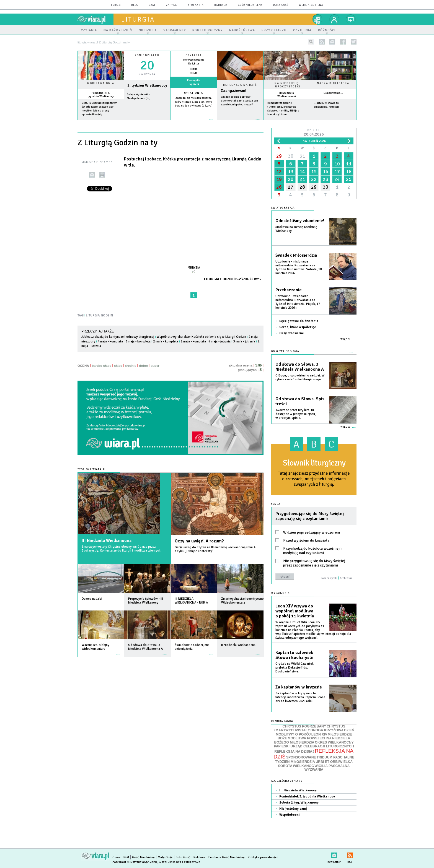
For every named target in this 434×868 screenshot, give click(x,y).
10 (337, 164)
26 (279, 187)
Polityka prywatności (263, 857)
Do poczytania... (333, 93)
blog (135, 5)
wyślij (92, 175)
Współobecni (289, 815)
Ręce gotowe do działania (299, 321)
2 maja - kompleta (166, 341)
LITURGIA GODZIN (100, 315)
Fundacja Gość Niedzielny (227, 857)
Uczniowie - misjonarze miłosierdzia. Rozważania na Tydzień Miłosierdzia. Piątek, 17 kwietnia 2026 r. (298, 302)
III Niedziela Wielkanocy (298, 790)
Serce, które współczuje (298, 327)
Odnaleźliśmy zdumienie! (300, 221)
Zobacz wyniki (329, 578)
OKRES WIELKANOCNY (334, 742)
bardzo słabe (102, 366)
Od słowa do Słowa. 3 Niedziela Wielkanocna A (300, 367)
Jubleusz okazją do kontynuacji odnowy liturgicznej (118, 337)
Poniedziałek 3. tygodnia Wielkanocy (101, 95)
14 (302, 171)
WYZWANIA (314, 770)
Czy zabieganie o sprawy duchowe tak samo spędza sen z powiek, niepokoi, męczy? (239, 101)
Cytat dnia (194, 93)
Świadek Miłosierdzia (296, 255)
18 (349, 171)
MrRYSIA (194, 267)
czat (152, 5)
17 (337, 171)
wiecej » (147, 123)
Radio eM (221, 5)
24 (337, 179)
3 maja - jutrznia (244, 341)
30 (291, 156)
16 (325, 171)
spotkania (196, 5)
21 (302, 179)
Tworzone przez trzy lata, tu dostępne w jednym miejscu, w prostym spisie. (296, 414)
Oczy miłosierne (292, 333)
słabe (118, 366)
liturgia (138, 19)
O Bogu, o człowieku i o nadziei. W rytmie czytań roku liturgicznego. (300, 377)
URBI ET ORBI (327, 762)
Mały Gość (281, 5)
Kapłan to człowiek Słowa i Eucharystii (294, 655)
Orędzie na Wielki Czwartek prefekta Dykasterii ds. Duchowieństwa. (294, 668)
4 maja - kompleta (110, 341)
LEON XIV (319, 734)
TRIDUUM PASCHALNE (335, 757)
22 (314, 179)
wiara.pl (95, 19)
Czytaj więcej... (240, 122)
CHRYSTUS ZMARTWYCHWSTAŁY (309, 728)
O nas (116, 857)
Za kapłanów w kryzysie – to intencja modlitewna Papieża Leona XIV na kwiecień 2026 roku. (300, 697)
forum (116, 5)
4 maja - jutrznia (219, 341)
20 (291, 179)
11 (349, 164)
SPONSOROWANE (301, 757)
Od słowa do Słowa (285, 351)
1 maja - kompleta (193, 341)
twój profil (334, 19)
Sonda (276, 504)
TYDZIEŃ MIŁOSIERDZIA (295, 762)
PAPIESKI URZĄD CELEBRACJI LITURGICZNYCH (314, 746)
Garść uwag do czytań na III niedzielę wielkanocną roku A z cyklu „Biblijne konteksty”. (215, 549)
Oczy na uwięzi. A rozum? (199, 541)
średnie (131, 366)
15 (314, 171)
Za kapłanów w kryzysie (299, 687)
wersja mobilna (311, 5)
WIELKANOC (303, 766)
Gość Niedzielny (250, 5)
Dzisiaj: (314, 133)
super (155, 366)
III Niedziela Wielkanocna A (287, 95)
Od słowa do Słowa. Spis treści (300, 401)
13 (291, 171)
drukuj (102, 175)
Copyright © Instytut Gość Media (135, 862)
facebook (343, 42)
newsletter (332, 42)
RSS (350, 854)
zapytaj (172, 5)
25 (349, 179)
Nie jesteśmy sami (293, 809)
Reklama (199, 857)
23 (325, 179)
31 (302, 156)
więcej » (101, 123)
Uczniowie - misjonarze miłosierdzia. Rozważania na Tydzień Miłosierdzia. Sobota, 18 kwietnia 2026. (299, 267)
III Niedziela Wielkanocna (107, 540)
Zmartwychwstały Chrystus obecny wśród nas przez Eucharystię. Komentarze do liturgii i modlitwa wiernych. (122, 549)
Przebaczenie (289, 290)
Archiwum (346, 578)
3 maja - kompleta (138, 341)
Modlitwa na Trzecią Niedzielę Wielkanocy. (296, 229)
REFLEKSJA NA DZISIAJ (294, 752)
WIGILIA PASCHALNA (332, 766)
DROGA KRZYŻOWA (327, 730)
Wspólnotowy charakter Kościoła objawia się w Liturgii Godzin (201, 337)
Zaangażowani (234, 91)
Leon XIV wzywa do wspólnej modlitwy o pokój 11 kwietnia (295, 611)
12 (279, 171)
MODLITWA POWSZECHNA (310, 738)
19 (279, 179)
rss (322, 42)
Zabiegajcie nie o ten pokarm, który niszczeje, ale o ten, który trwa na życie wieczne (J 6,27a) (194, 102)
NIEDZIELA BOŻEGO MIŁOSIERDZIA (312, 740)
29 (279, 156)
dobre (143, 366)
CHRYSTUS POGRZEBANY (304, 726)
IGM (126, 857)
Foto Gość (183, 857)
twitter (354, 42)
